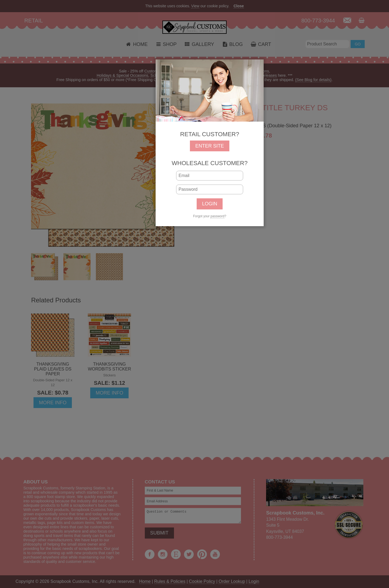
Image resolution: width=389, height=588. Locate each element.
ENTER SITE (210, 146)
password (217, 216)
